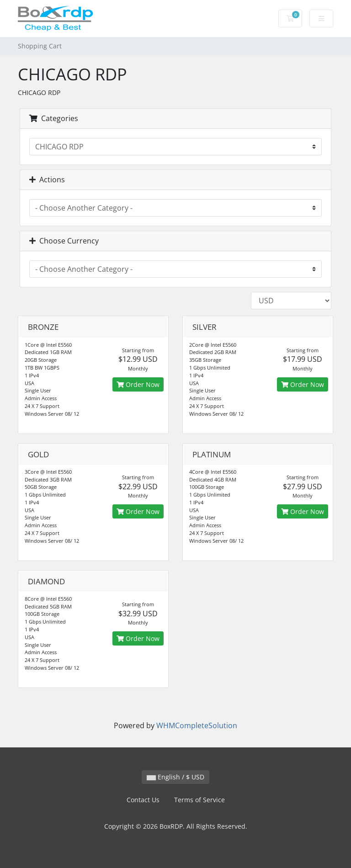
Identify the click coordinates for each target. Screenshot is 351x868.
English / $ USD (175, 777)
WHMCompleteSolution (197, 725)
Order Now (138, 384)
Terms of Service (199, 800)
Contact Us (143, 800)
